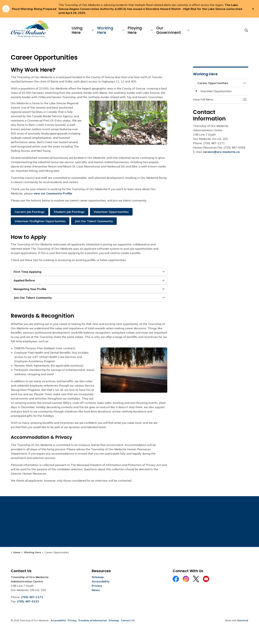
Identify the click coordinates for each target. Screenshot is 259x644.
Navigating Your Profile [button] (30, 289)
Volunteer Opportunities (111, 212)
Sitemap (98, 577)
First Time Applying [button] (28, 272)
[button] (217, 99)
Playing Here (135, 30)
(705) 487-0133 (28, 601)
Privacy (97, 586)
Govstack (243, 620)
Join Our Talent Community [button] (33, 298)
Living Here (77, 30)
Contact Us (128, 620)
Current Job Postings (30, 212)
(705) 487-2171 (32, 597)
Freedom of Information (93, 620)
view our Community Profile (53, 193)
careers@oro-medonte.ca (221, 152)
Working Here (105, 30)
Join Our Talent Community (94, 221)
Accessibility (101, 581)
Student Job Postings (69, 212)
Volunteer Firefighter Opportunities (40, 221)
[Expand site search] (246, 30)
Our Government (169, 30)
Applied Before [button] (24, 280)
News (96, 590)
